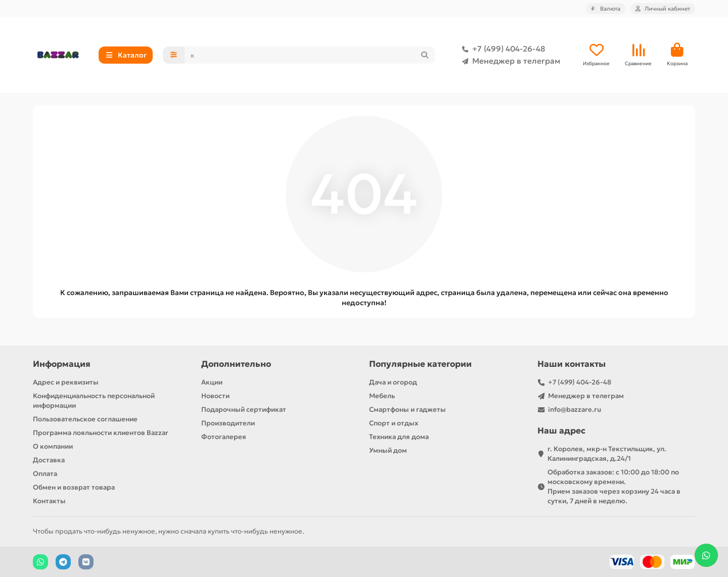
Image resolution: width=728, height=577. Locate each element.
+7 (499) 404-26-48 (502, 49)
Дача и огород (393, 382)
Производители (228, 423)
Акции (212, 382)
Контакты (49, 501)
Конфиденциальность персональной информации (94, 401)
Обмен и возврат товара (74, 487)
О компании (53, 446)
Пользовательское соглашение (85, 419)
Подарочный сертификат (244, 410)
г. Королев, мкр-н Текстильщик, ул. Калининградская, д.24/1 (607, 454)
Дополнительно (236, 364)
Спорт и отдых (394, 423)
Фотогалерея (224, 437)
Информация (62, 364)
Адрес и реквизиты (66, 382)
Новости (215, 396)
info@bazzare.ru (575, 410)
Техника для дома (399, 437)
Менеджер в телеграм (509, 61)
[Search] (310, 55)
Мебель (382, 396)
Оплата (45, 474)
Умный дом (388, 450)
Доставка (49, 460)
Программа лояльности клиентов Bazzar (101, 433)
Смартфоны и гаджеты (407, 410)
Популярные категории (420, 364)
